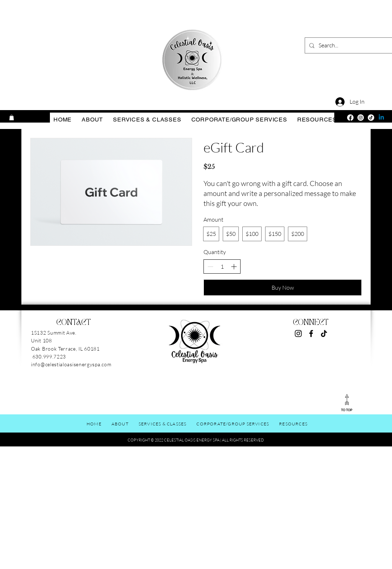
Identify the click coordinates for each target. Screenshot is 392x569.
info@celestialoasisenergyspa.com (71, 364)
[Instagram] (361, 118)
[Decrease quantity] (210, 267)
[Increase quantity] (234, 267)
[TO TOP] (347, 402)
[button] (12, 118)
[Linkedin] (381, 118)
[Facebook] (350, 118)
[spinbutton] (222, 267)
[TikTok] (371, 118)
